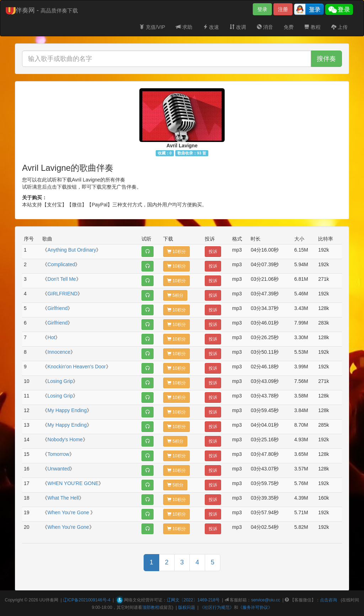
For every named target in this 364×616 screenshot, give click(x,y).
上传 (339, 27)
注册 (283, 9)
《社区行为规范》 (217, 607)
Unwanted (58, 469)
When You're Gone (69, 512)
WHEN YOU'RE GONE (73, 483)
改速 (211, 27)
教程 (312, 27)
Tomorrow (58, 454)
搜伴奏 (326, 59)
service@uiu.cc (266, 600)
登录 (262, 9)
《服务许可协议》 (255, 607)
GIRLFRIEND (62, 294)
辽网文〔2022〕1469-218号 (193, 600)
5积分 (175, 295)
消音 (265, 27)
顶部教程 (151, 607)
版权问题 (187, 607)
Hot (51, 337)
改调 (238, 27)
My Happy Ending (67, 410)
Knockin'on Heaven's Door (76, 367)
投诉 (213, 252)
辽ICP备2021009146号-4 (87, 600)
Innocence (59, 352)
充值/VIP (152, 27)
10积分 (176, 252)
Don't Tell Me (61, 279)
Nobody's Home (65, 439)
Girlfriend (57, 308)
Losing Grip (60, 381)
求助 (184, 27)
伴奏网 (52, 600)
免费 (289, 27)
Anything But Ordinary (72, 250)
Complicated (61, 264)
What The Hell (63, 498)
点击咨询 (328, 600)
